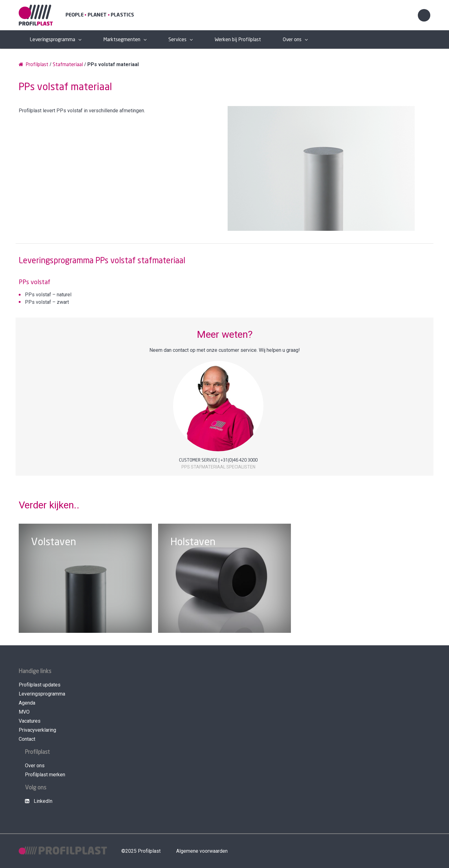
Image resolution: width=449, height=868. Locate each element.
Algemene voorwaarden (202, 851)
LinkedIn (39, 801)
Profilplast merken (45, 775)
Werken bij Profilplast (238, 40)
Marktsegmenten (122, 40)
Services (177, 40)
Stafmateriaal (68, 65)
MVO (24, 712)
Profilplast (34, 64)
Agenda (27, 703)
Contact (27, 739)
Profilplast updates (40, 685)
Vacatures (30, 721)
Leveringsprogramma (52, 40)
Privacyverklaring (37, 730)
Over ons (292, 40)
